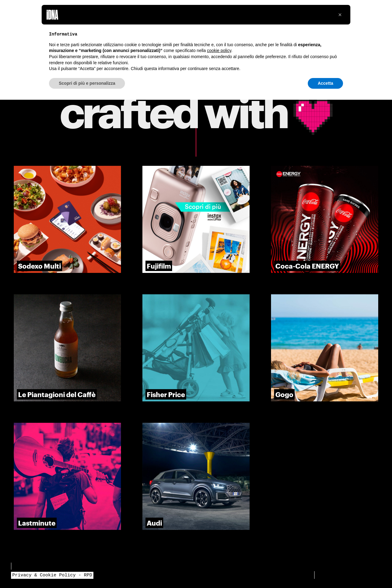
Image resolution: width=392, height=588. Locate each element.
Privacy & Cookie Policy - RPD (52, 575)
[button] (340, 15)
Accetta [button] (325, 83)
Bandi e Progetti (34, 566)
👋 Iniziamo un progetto (348, 575)
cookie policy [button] (219, 50)
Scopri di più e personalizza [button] (87, 83)
